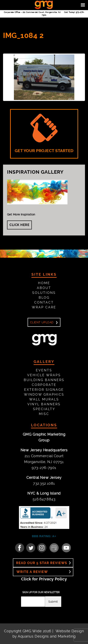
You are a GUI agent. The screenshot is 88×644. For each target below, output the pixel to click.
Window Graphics (44, 394)
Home (44, 283)
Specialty (44, 409)
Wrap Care (44, 307)
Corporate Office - (32, 12)
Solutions (44, 293)
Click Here (19, 225)
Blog (44, 298)
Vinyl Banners (44, 404)
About (44, 288)
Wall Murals (44, 399)
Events (44, 370)
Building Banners (44, 380)
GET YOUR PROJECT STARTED (44, 133)
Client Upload (42, 322)
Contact (44, 302)
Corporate (44, 385)
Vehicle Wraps (44, 375)
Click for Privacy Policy (44, 579)
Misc (44, 414)
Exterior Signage (44, 390)
